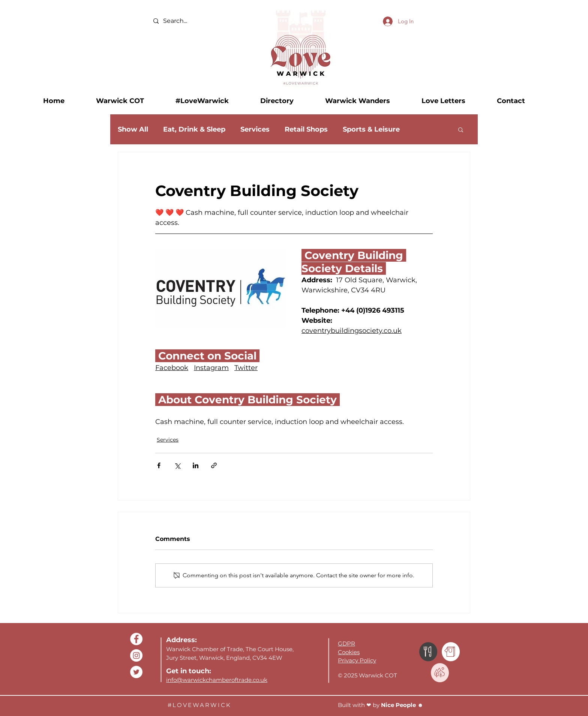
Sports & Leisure (371, 129)
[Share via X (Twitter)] (177, 465)
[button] (130, 101)
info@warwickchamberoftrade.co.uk (217, 680)
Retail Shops (306, 129)
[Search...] (190, 21)
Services (255, 129)
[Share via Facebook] (159, 465)
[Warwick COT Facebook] (136, 639)
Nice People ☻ (403, 705)
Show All (133, 129)
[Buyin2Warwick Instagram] (136, 655)
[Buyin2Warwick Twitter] (136, 672)
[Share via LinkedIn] (196, 465)
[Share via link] (214, 465)
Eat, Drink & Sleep (194, 129)
